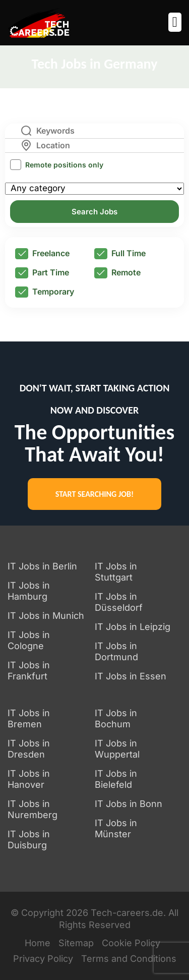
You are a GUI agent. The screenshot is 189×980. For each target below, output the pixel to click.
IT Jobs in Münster (116, 828)
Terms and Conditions (129, 959)
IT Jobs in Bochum (116, 718)
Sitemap (76, 943)
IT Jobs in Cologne (29, 640)
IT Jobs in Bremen (29, 718)
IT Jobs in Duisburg (29, 840)
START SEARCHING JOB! (94, 494)
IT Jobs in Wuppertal (117, 749)
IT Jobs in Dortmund (116, 651)
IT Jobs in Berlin (42, 566)
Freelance (42, 254)
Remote (117, 273)
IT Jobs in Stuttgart (116, 572)
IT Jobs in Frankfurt (29, 671)
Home (38, 943)
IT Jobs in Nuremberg (33, 809)
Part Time (42, 273)
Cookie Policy (131, 943)
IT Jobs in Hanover (29, 779)
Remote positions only (64, 165)
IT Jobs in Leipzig (133, 627)
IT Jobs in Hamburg (29, 591)
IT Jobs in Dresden (29, 749)
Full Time (120, 254)
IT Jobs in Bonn (129, 804)
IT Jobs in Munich (46, 616)
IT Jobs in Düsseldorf (119, 602)
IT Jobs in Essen (131, 676)
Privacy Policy (43, 959)
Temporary (45, 292)
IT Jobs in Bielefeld (116, 779)
